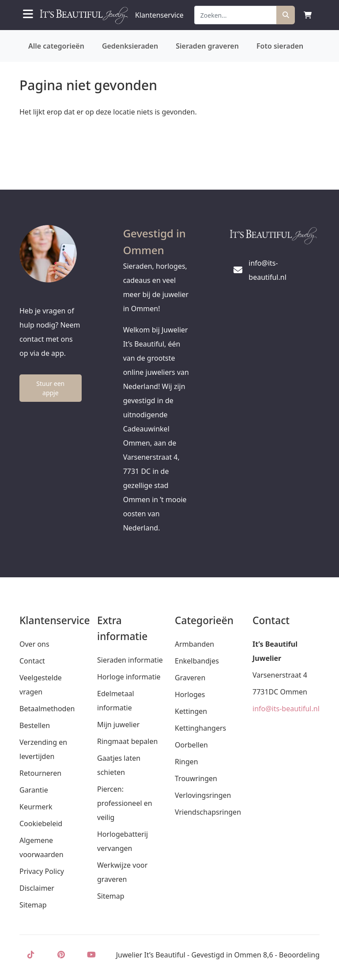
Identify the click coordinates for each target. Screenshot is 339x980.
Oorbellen (191, 745)
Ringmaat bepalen (127, 741)
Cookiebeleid (41, 824)
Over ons (34, 644)
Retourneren (40, 773)
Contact (32, 661)
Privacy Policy (42, 871)
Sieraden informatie (130, 660)
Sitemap (33, 905)
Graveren (190, 678)
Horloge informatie (129, 677)
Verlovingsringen (203, 795)
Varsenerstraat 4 (280, 675)
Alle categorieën (56, 46)
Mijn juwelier (118, 725)
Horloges (190, 694)
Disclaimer (37, 888)
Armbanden (194, 644)
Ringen (186, 762)
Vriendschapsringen (208, 812)
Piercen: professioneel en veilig (125, 803)
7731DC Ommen (280, 692)
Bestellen (35, 725)
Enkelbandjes (197, 661)
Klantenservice (159, 15)
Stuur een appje (50, 388)
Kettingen (191, 711)
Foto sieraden (280, 46)
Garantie (34, 790)
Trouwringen (196, 778)
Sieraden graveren (207, 46)
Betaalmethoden (47, 709)
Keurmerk (36, 807)
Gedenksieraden (130, 46)
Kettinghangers (200, 728)
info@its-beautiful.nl (286, 709)
